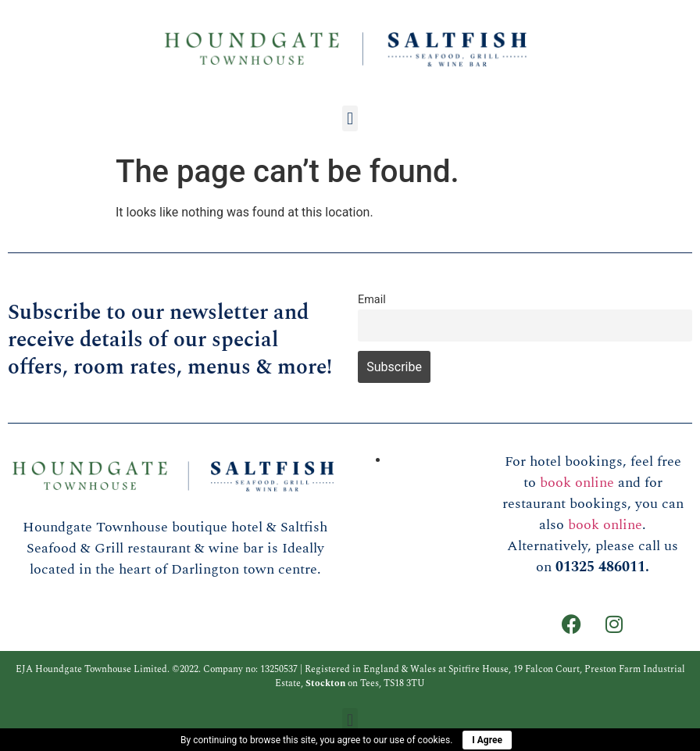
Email (372, 300)
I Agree (487, 740)
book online (577, 483)
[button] (350, 118)
